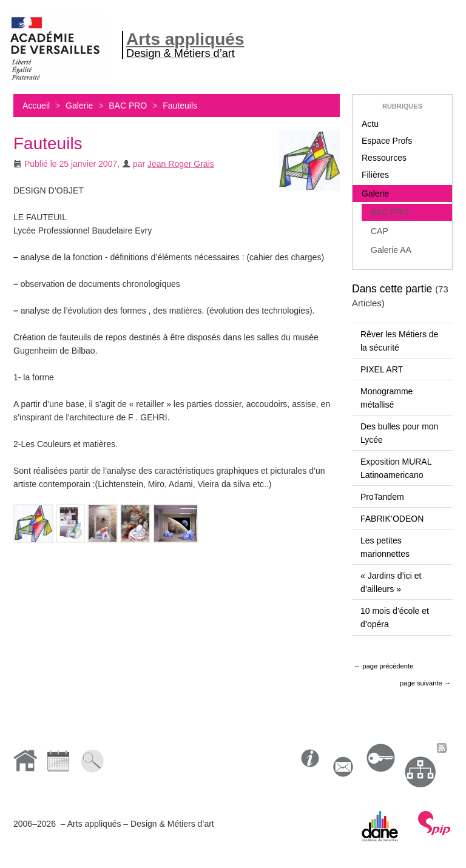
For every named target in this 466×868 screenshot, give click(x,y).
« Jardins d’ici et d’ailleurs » (391, 582)
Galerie (79, 106)
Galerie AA (391, 250)
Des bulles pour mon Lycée (399, 433)
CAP (380, 231)
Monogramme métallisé (387, 398)
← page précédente (383, 666)
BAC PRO (128, 106)
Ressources (384, 158)
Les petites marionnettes (385, 547)
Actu (370, 124)
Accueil (36, 106)
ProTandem (382, 497)
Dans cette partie (392, 289)
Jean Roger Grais (181, 164)
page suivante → (425, 683)
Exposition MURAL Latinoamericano (396, 468)
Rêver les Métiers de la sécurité (399, 341)
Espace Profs (387, 141)
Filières (375, 175)
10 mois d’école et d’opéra (395, 617)
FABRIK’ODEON (392, 519)
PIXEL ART (382, 369)
